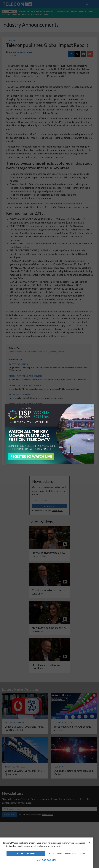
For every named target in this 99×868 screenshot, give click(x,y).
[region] (47, 853)
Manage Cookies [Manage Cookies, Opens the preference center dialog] (47, 860)
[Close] (90, 843)
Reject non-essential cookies (67, 853)
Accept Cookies (26, 853)
